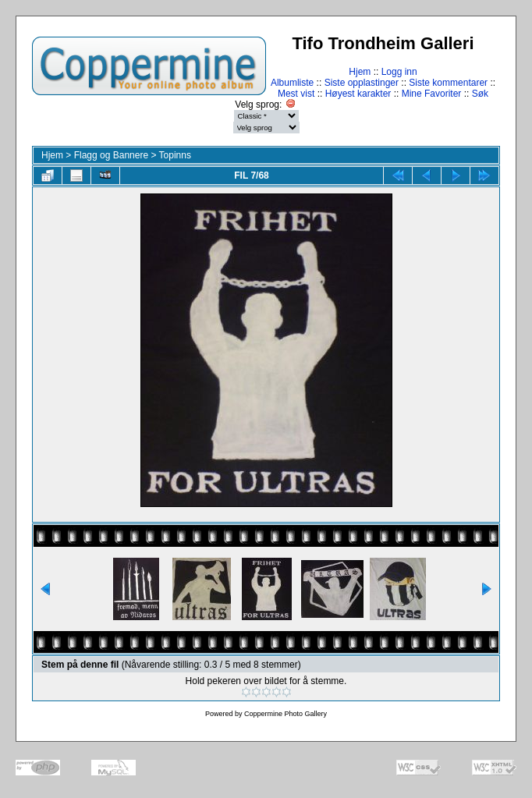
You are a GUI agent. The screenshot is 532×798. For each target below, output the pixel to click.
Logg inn (399, 72)
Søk (480, 94)
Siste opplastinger (362, 83)
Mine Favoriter (432, 94)
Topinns (175, 155)
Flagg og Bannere (111, 155)
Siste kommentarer (448, 83)
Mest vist (296, 94)
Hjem (360, 72)
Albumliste (292, 83)
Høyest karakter (358, 94)
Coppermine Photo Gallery (286, 714)
